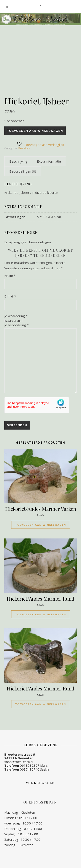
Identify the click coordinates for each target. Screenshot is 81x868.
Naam (10, 276)
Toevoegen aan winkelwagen (35, 131)
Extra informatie (49, 161)
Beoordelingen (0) (23, 171)
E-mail (10, 296)
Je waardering (16, 316)
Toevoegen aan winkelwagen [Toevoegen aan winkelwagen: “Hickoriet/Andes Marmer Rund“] (41, 614)
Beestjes (24, 148)
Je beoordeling (16, 325)
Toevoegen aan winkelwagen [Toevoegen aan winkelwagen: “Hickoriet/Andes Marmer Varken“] (41, 525)
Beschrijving (18, 161)
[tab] (18, 161)
